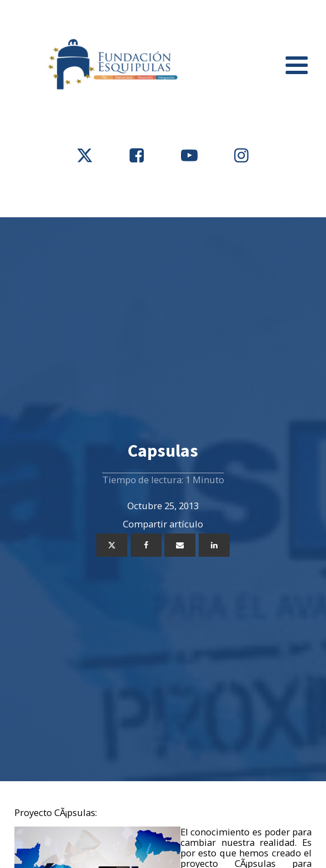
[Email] (180, 545)
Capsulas (163, 451)
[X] (112, 545)
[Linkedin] (214, 545)
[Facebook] (146, 545)
